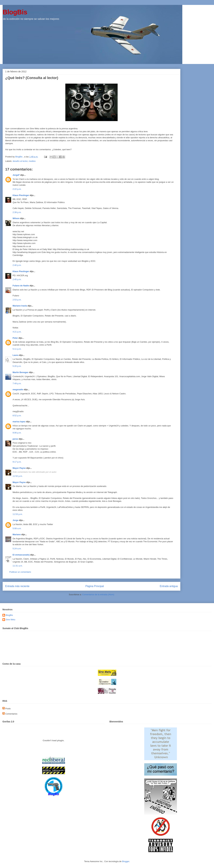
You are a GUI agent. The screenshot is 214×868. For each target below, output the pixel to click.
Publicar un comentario (20, 572)
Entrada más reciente (17, 586)
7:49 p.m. (17, 383)
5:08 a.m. (17, 528)
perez (15, 439)
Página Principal (95, 586)
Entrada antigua (169, 586)
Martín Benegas (21, 372)
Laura (15, 355)
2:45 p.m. (17, 279)
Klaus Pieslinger (21, 195)
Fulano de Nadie (21, 286)
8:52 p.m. (17, 416)
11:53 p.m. (18, 514)
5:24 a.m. (17, 549)
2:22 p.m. (17, 189)
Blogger (126, 861)
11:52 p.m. (18, 476)
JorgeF (16, 175)
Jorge (15, 520)
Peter (15, 338)
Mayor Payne (19, 468)
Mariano (17, 534)
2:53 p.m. (17, 300)
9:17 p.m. (17, 462)
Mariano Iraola (20, 306)
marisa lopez (19, 422)
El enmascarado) (21, 555)
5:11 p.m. (17, 349)
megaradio (18, 389)
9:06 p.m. (17, 433)
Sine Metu (11, 620)
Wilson (16, 218)
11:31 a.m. (18, 566)
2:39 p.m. (17, 212)
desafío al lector (20, 161)
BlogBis (15, 12)
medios (32, 161)
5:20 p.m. (17, 366)
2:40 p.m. (17, 265)
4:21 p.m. (17, 332)
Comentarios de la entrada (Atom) (98, 595)
